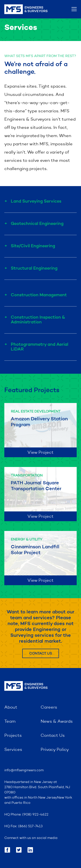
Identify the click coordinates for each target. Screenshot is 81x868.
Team (10, 722)
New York (65, 798)
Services (13, 750)
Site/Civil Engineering (33, 246)
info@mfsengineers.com (24, 770)
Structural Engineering (34, 269)
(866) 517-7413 (30, 826)
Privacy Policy (55, 750)
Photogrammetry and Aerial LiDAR (40, 347)
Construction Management (39, 295)
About (11, 708)
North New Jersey (42, 798)
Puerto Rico (21, 803)
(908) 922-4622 (35, 815)
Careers (49, 708)
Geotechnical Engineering (37, 224)
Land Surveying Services (36, 201)
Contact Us (41, 654)
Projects (13, 736)
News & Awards (57, 722)
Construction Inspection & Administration (38, 320)
